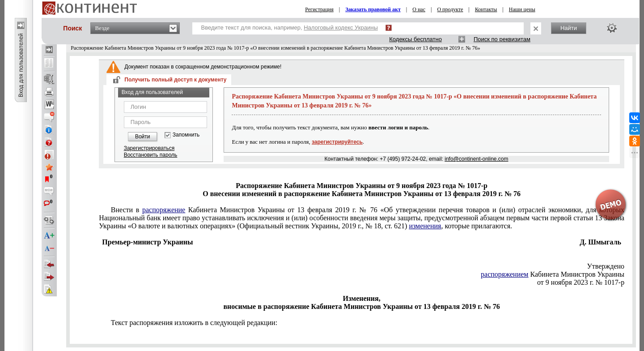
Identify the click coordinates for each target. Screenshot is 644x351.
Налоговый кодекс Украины (341, 28)
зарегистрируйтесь (337, 142)
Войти (143, 137)
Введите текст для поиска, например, (290, 28)
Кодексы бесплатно (415, 39)
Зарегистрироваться (149, 148)
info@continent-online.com (476, 159)
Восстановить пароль (151, 155)
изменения (425, 226)
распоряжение (164, 210)
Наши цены (522, 9)
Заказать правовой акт (373, 9)
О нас (419, 9)
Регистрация (319, 9)
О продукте (450, 9)
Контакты (486, 9)
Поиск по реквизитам (502, 39)
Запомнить (186, 135)
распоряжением (504, 274)
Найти (569, 28)
